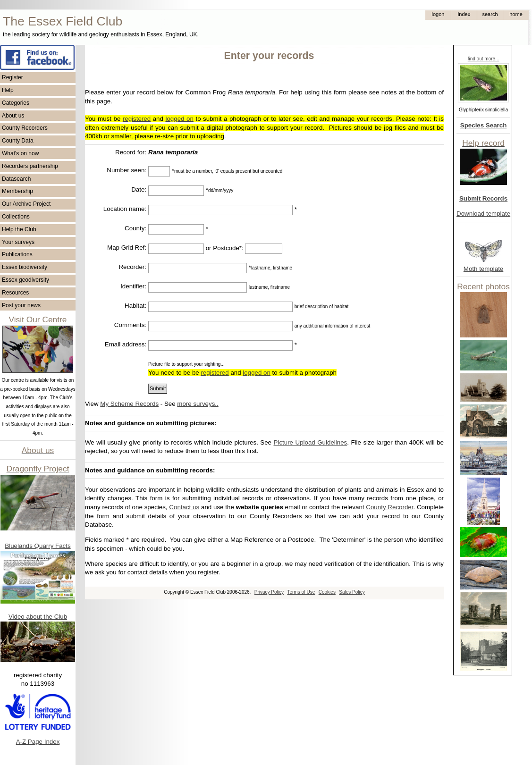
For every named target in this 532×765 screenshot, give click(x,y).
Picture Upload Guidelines (311, 442)
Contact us (184, 507)
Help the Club (19, 229)
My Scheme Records (129, 404)
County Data (18, 141)
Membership (17, 191)
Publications (17, 254)
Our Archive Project (26, 204)
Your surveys (18, 242)
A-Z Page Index (38, 742)
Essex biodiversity (25, 267)
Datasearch (16, 179)
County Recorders (25, 128)
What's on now (20, 153)
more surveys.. (198, 404)
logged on (179, 119)
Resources (15, 293)
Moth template (483, 269)
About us (13, 116)
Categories (16, 103)
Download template (483, 214)
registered (137, 119)
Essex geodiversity (25, 280)
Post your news (21, 305)
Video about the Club (38, 617)
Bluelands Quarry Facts (38, 546)
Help (8, 90)
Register (13, 77)
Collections (16, 217)
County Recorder (389, 507)
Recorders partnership (30, 166)
